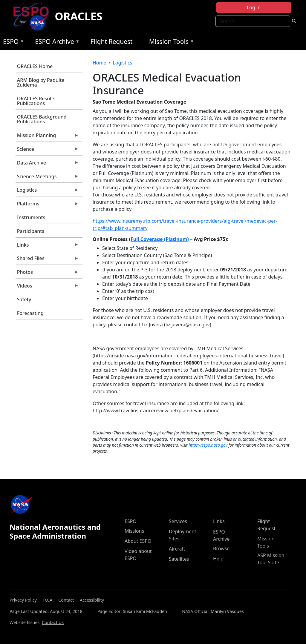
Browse (221, 548)
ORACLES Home (35, 66)
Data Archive (47, 164)
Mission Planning (47, 137)
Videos (47, 287)
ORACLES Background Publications (42, 119)
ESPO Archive (56, 43)
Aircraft (177, 549)
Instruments (31, 217)
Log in (254, 7)
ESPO (12, 43)
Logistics (47, 191)
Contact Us (53, 622)
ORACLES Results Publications (36, 101)
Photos (47, 273)
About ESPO (138, 541)
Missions (134, 531)
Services (178, 521)
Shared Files (47, 260)
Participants (31, 231)
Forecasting (30, 313)
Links (47, 246)
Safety (24, 299)
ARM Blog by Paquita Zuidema (41, 82)
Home (100, 63)
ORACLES (79, 16)
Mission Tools (170, 43)
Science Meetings (47, 178)
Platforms (47, 205)
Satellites (179, 559)
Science (47, 150)
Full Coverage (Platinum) (160, 239)
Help (218, 559)
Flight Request (112, 42)
